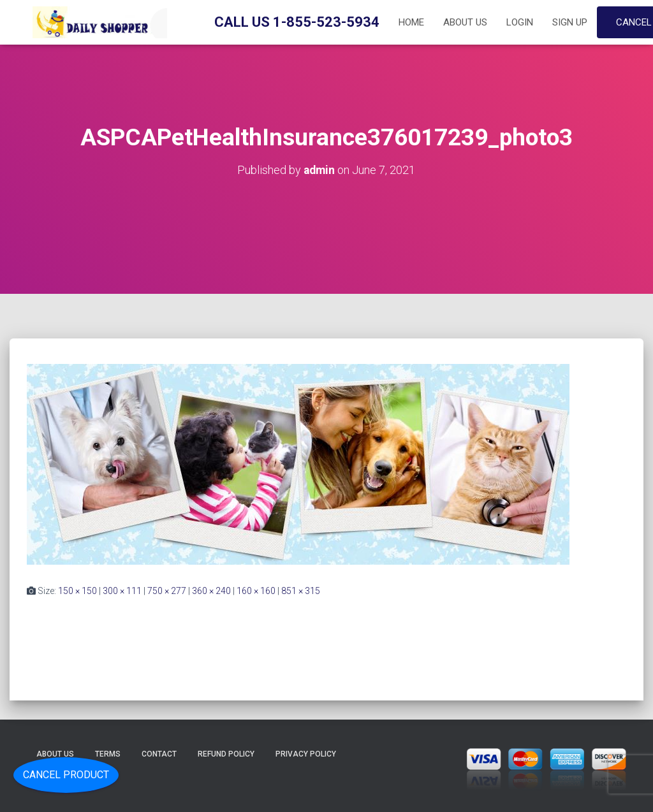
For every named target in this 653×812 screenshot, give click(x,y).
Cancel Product (66, 775)
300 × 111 (122, 591)
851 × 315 (301, 591)
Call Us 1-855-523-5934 (297, 22)
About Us (465, 22)
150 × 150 (77, 591)
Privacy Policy (306, 754)
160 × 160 (256, 591)
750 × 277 (167, 591)
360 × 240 (211, 591)
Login (520, 22)
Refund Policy (226, 754)
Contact (159, 754)
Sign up (570, 22)
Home (411, 22)
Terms (108, 754)
